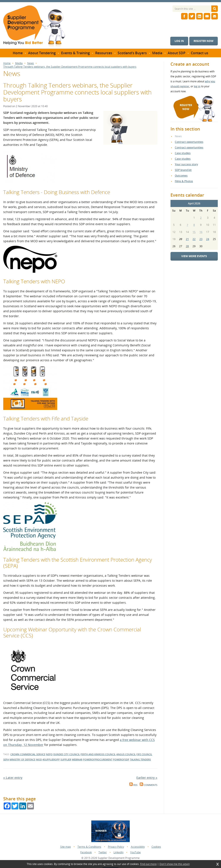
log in (197, 86)
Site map (66, 847)
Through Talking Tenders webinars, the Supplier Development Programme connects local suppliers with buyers (70, 67)
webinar (77, 759)
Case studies (183, 153)
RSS (133, 785)
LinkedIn (118, 852)
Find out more (148, 864)
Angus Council (126, 754)
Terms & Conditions (89, 847)
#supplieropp (51, 759)
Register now (204, 41)
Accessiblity (138, 847)
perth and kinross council (98, 754)
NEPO (49, 754)
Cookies (156, 847)
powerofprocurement (98, 759)
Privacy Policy (116, 847)
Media (19, 63)
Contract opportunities (189, 142)
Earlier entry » (147, 778)
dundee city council (67, 754)
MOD (39, 759)
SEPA (6, 759)
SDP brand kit (183, 170)
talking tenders (140, 759)
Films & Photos (184, 181)
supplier (66, 759)
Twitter (103, 852)
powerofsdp (121, 759)
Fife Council (144, 754)
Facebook (86, 852)
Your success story (186, 164)
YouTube (135, 852)
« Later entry (13, 778)
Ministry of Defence (22, 759)
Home (7, 63)
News (31, 63)
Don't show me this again (175, 864)
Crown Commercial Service (28, 754)
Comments (148, 785)
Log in (179, 41)
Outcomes (181, 176)
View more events (194, 256)
